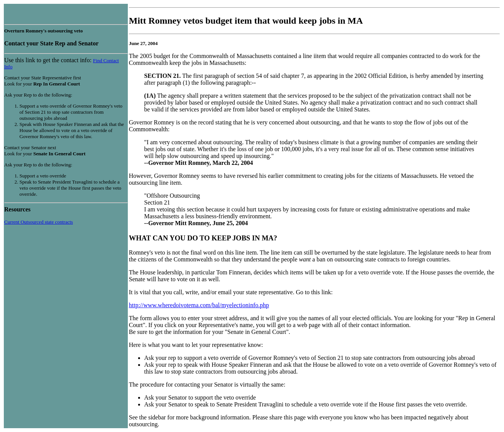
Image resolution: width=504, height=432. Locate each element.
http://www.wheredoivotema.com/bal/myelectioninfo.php (199, 305)
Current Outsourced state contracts (39, 222)
